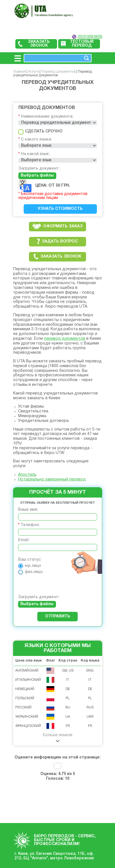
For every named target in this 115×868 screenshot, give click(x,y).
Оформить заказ (57, 226)
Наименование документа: (47, 117)
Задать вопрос (58, 241)
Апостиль (27, 475)
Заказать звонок (34, 44)
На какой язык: (35, 154)
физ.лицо (30, 572)
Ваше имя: (28, 510)
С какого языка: (36, 140)
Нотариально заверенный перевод (52, 480)
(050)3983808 (90, 37)
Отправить (58, 616)
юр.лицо (30, 566)
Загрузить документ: (39, 169)
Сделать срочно (40, 131)
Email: (24, 540)
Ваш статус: (30, 560)
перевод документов (65, 339)
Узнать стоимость (60, 209)
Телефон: (30, 525)
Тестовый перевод (77, 44)
